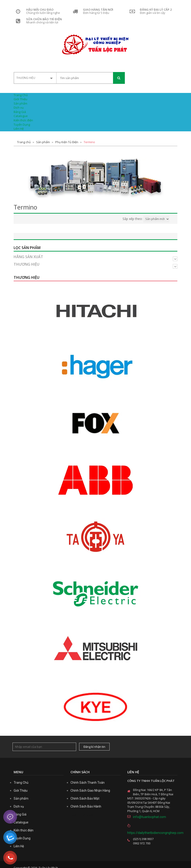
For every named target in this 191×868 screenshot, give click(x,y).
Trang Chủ (21, 95)
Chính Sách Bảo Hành (86, 806)
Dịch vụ (19, 107)
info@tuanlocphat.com (150, 817)
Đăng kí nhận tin (94, 747)
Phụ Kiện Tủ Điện (67, 142)
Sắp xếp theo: (133, 219)
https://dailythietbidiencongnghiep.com (152, 833)
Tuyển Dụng (22, 125)
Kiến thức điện (23, 120)
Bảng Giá (20, 112)
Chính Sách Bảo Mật (85, 798)
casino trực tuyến (82, 815)
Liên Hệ (19, 129)
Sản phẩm (20, 103)
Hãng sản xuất (28, 257)
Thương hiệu (26, 264)
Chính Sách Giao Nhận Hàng (90, 791)
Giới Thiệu (20, 99)
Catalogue (21, 116)
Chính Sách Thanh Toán (88, 783)
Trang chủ (24, 142)
